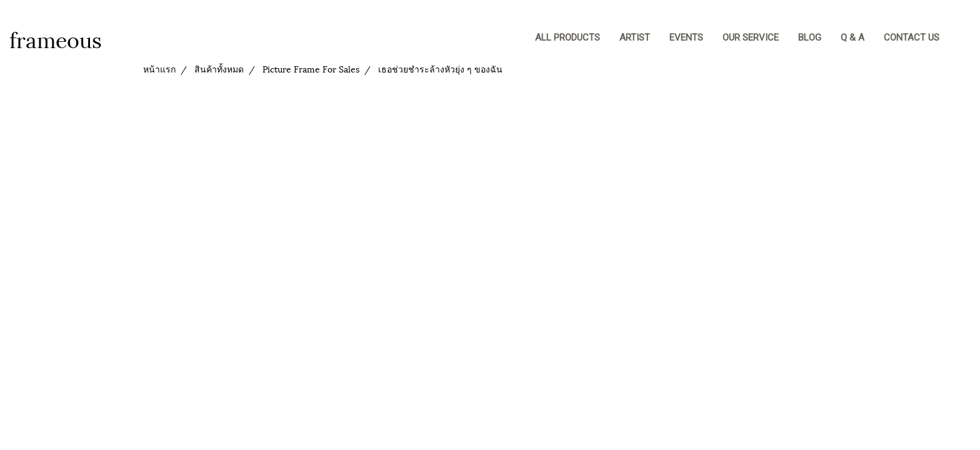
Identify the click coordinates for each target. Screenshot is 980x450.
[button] (961, 39)
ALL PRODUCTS (567, 37)
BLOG (810, 37)
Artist (635, 37)
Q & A (852, 37)
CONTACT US (912, 37)
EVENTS (686, 37)
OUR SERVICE (751, 37)
